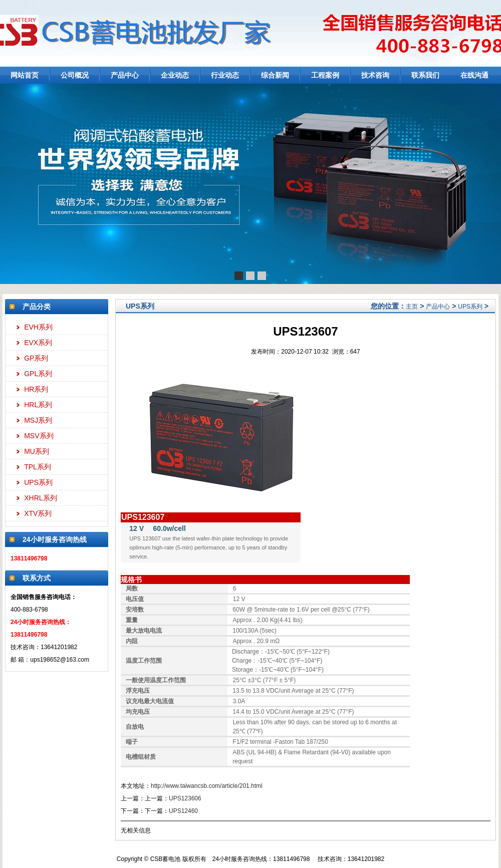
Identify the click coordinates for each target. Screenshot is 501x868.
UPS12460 (183, 811)
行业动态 (225, 75)
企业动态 (175, 75)
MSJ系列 (38, 420)
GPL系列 (38, 374)
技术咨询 (375, 75)
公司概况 (75, 75)
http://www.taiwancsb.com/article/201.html (207, 786)
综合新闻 (275, 75)
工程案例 (325, 75)
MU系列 (37, 451)
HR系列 (36, 389)
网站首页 (25, 75)
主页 (412, 307)
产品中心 (125, 75)
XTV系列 (38, 513)
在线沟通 (474, 75)
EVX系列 (38, 343)
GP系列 (36, 358)
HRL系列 (38, 405)
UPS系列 (38, 482)
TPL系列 (38, 467)
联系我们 (425, 75)
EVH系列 (38, 327)
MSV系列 (39, 436)
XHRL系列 (40, 498)
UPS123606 (185, 798)
